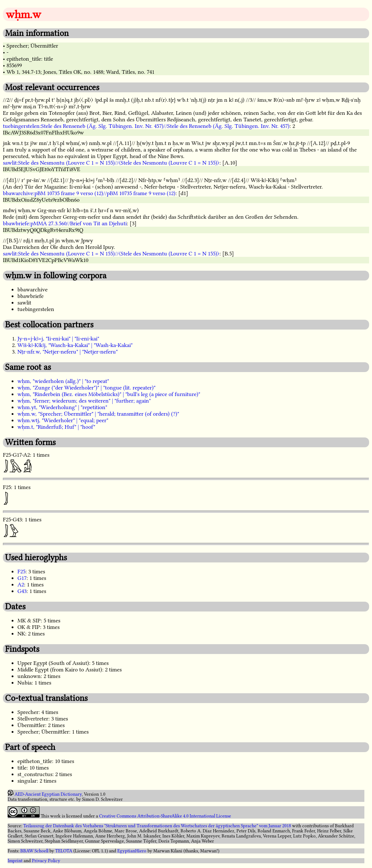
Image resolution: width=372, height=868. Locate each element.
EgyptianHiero (132, 851)
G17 (22, 578)
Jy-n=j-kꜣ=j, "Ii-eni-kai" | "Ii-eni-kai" (58, 339)
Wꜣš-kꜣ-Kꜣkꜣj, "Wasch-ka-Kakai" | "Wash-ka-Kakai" (75, 345)
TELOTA (64, 851)
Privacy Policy (46, 861)
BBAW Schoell (34, 851)
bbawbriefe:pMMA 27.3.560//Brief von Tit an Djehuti (65, 223)
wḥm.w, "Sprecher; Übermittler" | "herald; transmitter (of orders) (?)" (98, 414)
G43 (22, 591)
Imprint (15, 861)
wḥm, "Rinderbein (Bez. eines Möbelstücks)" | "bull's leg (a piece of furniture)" (109, 394)
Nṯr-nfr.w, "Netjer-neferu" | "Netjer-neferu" (68, 352)
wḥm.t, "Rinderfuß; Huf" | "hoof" (56, 427)
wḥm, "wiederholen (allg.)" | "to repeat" (63, 381)
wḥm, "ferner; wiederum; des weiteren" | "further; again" (84, 401)
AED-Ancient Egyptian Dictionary (48, 794)
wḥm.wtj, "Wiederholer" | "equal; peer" (63, 420)
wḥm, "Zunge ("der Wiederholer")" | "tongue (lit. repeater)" (86, 388)
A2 (21, 585)
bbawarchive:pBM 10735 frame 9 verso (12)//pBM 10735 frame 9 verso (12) (89, 193)
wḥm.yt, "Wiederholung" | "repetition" (62, 407)
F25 (21, 572)
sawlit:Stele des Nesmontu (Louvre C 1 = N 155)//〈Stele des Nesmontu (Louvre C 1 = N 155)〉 (111, 163)
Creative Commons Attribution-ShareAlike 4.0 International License (165, 816)
